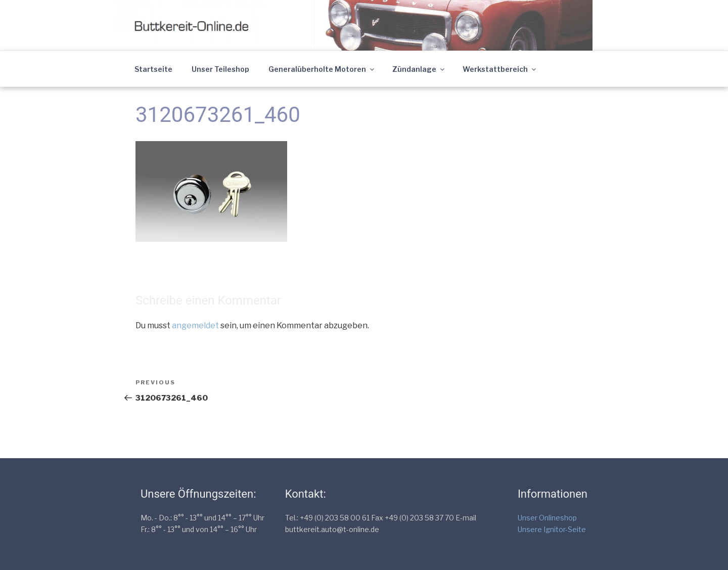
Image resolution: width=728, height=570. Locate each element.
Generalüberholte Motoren (322, 69)
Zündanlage (419, 69)
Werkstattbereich (500, 69)
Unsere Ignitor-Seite (552, 529)
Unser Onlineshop (547, 518)
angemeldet (195, 325)
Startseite (153, 69)
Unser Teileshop (220, 69)
